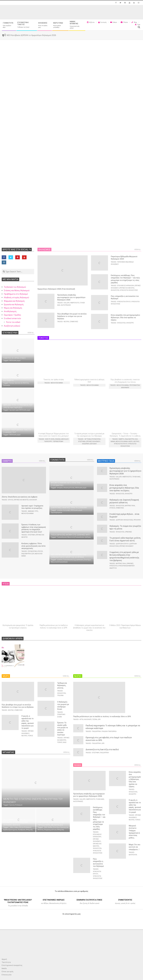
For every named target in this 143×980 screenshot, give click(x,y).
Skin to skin (50, 439)
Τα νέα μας (136, 477)
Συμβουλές (74, 321)
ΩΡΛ (99, 719)
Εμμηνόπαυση (78, 560)
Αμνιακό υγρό (14, 410)
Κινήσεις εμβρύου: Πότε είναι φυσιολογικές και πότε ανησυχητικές (33, 546)
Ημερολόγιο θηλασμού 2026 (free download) (56, 289)
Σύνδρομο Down (61, 716)
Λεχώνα (58, 439)
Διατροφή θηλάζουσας (124, 520)
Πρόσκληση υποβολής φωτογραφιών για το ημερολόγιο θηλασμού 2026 (71, 297)
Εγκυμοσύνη (96, 439)
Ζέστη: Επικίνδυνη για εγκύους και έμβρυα (19, 497)
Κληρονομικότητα (50, 830)
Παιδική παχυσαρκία (109, 731)
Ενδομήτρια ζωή (131, 439)
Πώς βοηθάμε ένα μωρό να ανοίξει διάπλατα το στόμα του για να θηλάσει (72, 316)
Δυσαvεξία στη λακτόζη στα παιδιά (102, 749)
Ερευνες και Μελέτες (22, 383)
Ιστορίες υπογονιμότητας (66, 488)
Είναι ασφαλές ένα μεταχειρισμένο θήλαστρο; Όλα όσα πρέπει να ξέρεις (125, 317)
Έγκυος (12, 383)
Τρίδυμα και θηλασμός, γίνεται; (62, 685)
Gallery (67, 303)
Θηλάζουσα (115, 290)
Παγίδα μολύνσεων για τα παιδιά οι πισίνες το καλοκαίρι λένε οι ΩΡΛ (102, 716)
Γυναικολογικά (62, 537)
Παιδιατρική (96, 731)
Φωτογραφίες (66, 305)
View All (31, 333)
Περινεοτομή (58, 441)
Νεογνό (66, 321)
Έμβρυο (121, 439)
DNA (46, 827)
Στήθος (112, 508)
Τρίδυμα (60, 695)
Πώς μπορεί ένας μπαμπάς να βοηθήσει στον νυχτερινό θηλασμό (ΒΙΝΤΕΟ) (18, 822)
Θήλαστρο (130, 323)
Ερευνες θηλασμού (93, 441)
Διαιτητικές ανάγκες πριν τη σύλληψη (69, 508)
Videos (16, 827)
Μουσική (93, 444)
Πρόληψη (137, 520)
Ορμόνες (128, 532)
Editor (12, 827)
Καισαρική (86, 444)
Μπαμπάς (29, 830)
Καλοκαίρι (7, 385)
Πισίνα (95, 719)
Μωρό (131, 441)
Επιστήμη (82, 441)
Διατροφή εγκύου (122, 544)
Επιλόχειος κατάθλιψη (126, 285)
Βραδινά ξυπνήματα (10, 830)
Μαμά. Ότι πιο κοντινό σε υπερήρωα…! (135, 847)
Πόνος (30, 736)
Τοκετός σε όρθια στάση (14, 358)
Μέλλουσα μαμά (15, 360)
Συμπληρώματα (56, 512)
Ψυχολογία (114, 566)
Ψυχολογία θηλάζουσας (129, 290)
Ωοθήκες (88, 537)
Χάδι (65, 742)
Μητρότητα (133, 855)
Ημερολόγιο (75, 303)
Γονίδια (50, 827)
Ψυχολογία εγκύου (124, 301)
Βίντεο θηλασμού (25, 827)
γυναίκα (60, 510)
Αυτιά (81, 719)
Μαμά (113, 441)
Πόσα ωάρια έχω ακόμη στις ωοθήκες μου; (71, 535)
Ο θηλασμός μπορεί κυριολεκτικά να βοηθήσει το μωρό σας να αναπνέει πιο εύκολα (89, 628)
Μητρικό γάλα (130, 506)
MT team (88, 439)
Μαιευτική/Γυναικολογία (76, 537)
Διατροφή (67, 510)
